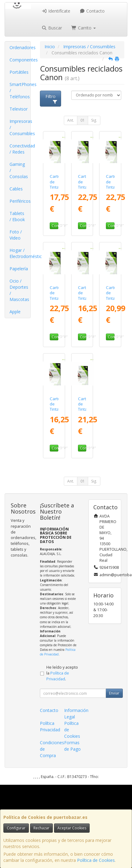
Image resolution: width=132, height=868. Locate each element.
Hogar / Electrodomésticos (20, 253)
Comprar (55, 226)
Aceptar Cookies (72, 828)
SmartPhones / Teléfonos (20, 90)
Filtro (52, 99)
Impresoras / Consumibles (20, 127)
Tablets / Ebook (17, 216)
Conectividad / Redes (20, 149)
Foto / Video (16, 235)
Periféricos (20, 201)
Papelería (19, 269)
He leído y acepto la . (62, 673)
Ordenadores (20, 47)
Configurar (16, 828)
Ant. (71, 120)
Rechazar (41, 828)
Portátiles (19, 72)
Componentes (20, 60)
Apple (15, 312)
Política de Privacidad (58, 652)
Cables (16, 189)
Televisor (19, 109)
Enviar (114, 693)
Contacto (92, 11)
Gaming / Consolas (19, 170)
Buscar (52, 28)
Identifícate (56, 11)
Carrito (83, 28)
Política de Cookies (96, 860)
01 (83, 120)
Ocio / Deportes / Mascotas (19, 290)
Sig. (94, 120)
